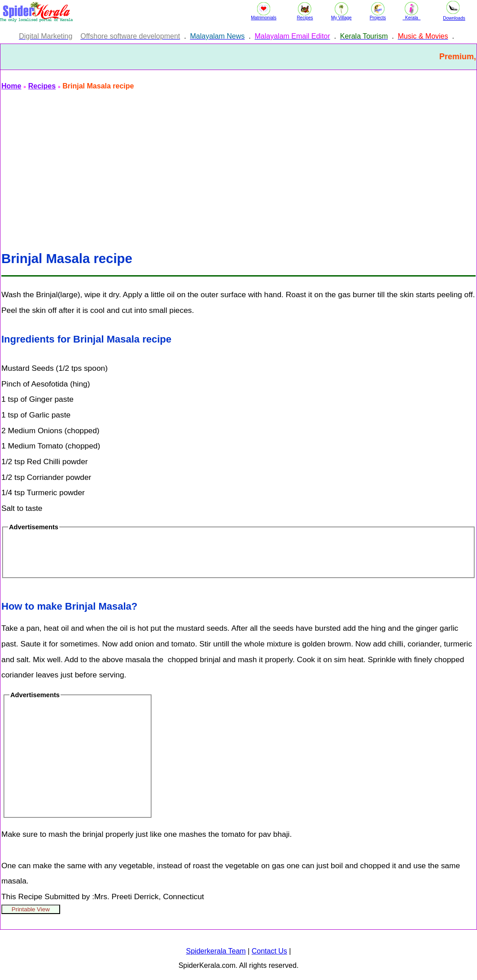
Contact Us (269, 951)
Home (11, 86)
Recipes (42, 86)
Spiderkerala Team (216, 951)
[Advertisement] (238, 165)
